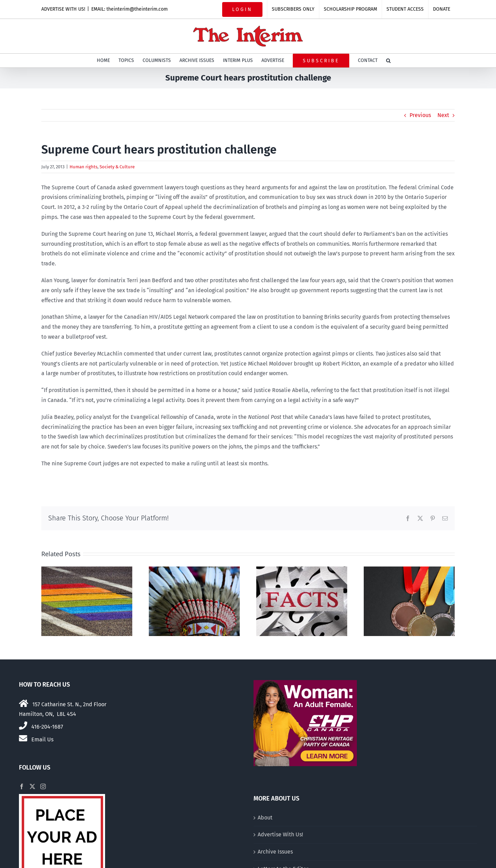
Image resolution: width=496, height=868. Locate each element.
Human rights (84, 167)
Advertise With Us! (280, 834)
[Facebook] (22, 786)
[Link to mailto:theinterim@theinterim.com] (23, 738)
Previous (420, 115)
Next (443, 115)
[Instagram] (43, 786)
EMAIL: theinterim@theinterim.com (130, 9)
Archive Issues (275, 852)
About (265, 818)
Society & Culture (117, 167)
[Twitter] (32, 786)
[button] (388, 61)
